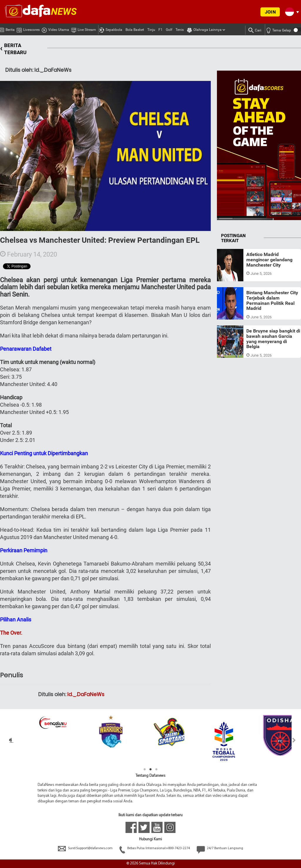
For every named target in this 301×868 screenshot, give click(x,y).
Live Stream (84, 29)
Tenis (180, 30)
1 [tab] (145, 769)
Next (294, 740)
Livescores (28, 29)
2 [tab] (150, 769)
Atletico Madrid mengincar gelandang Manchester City (269, 260)
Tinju (151, 30)
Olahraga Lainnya (204, 29)
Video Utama (55, 29)
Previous (7, 740)
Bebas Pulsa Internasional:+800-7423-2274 (155, 848)
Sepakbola (111, 29)
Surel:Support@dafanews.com (86, 848)
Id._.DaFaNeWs (86, 694)
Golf (169, 30)
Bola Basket (135, 30)
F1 (160, 30)
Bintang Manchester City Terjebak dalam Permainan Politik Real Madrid (272, 300)
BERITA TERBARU (13, 49)
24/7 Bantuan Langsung (220, 848)
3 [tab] (156, 769)
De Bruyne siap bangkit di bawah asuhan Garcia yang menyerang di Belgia (273, 339)
